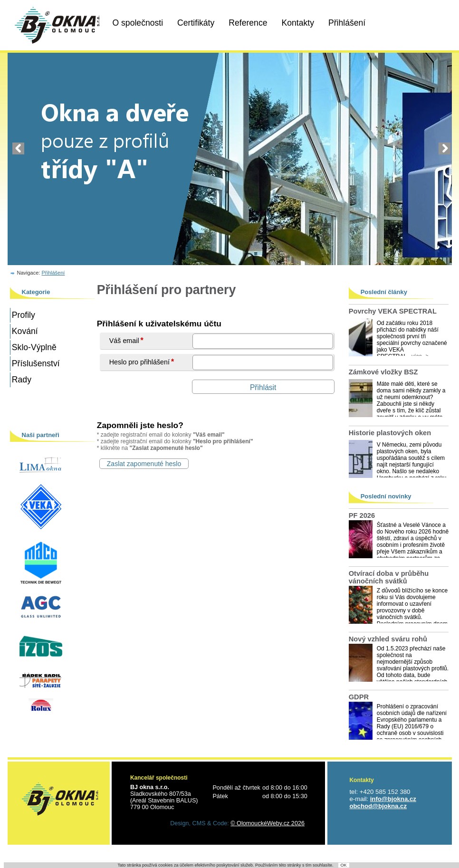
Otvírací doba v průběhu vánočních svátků (389, 577)
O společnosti (138, 23)
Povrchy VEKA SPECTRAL (393, 311)
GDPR (359, 697)
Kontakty (298, 23)
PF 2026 (362, 515)
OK (344, 865)
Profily (24, 315)
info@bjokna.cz (393, 799)
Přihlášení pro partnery (167, 290)
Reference (248, 23)
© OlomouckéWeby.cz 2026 (268, 823)
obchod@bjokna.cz (378, 806)
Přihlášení (347, 23)
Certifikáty (196, 23)
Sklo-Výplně (34, 347)
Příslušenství (36, 363)
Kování (25, 331)
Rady (22, 380)
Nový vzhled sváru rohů (388, 639)
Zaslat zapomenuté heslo (144, 464)
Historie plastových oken (390, 433)
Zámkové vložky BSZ (383, 372)
